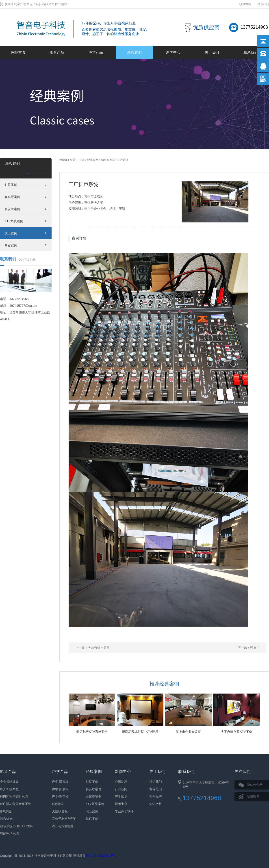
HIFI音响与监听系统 (14, 796)
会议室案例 (12, 209)
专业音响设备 (9, 782)
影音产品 (57, 52)
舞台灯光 (6, 819)
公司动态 (121, 782)
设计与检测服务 (63, 826)
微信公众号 (255, 785)
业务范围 (156, 789)
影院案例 (11, 185)
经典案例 (134, 52)
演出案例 (11, 233)
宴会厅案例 (12, 197)
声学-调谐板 (60, 796)
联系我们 (263, 4)
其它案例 (11, 245)
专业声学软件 (124, 811)
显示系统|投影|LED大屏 (16, 826)
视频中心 (121, 804)
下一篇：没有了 (249, 648)
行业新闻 (121, 789)
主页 (82, 160)
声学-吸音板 (60, 782)
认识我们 (156, 782)
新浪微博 (253, 796)
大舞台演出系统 (99, 648)
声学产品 (96, 52)
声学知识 (121, 796)
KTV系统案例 (14, 221)
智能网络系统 (9, 833)
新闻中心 (173, 52)
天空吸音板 (60, 811)
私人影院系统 (9, 789)
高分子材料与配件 (65, 819)
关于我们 (212, 52)
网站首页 (18, 52)
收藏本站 (245, 4)
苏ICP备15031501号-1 (101, 856)
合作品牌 (156, 796)
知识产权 (156, 804)
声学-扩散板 (60, 789)
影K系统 (6, 811)
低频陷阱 (58, 804)
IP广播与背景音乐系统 (16, 804)
